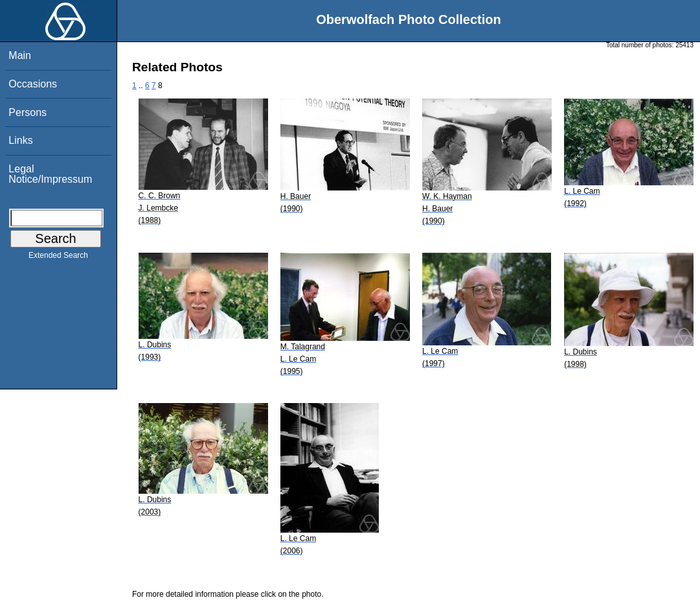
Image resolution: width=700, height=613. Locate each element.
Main (20, 55)
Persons (28, 112)
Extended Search (58, 258)
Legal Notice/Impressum (50, 174)
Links (20, 140)
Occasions (33, 84)
